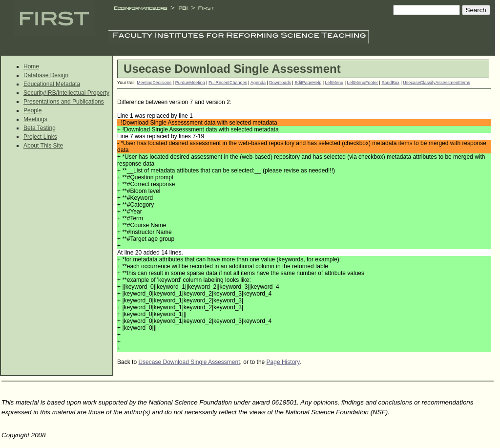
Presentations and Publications (64, 102)
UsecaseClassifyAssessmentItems (437, 83)
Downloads (280, 83)
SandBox (390, 83)
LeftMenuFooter (362, 83)
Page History (283, 362)
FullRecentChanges (228, 83)
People (32, 110)
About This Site (43, 146)
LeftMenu (334, 83)
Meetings (35, 119)
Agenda (258, 83)
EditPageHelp (308, 83)
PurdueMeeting (190, 83)
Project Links (40, 137)
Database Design (46, 75)
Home (31, 66)
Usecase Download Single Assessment (189, 362)
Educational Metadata (52, 84)
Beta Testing (40, 128)
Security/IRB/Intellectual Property (66, 93)
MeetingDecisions (154, 83)
